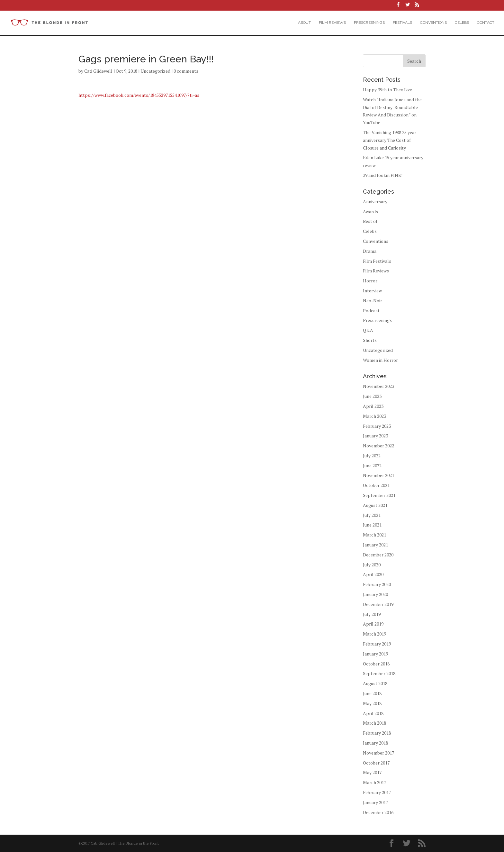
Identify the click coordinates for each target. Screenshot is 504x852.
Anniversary (375, 202)
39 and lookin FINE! (383, 175)
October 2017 (376, 763)
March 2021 (374, 535)
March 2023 (374, 416)
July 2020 (372, 565)
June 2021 (372, 525)
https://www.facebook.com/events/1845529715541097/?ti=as (139, 95)
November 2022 (378, 446)
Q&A (368, 330)
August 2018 (375, 683)
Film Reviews (332, 23)
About (304, 23)
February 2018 (377, 733)
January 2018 (375, 743)
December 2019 (378, 604)
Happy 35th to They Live (387, 90)
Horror (370, 281)
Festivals (402, 23)
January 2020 (375, 594)
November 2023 (378, 386)
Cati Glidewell (98, 71)
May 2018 (372, 703)
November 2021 (378, 475)
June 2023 (372, 396)
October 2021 (376, 485)
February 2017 (377, 792)
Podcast (371, 311)
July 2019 (372, 614)
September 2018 (379, 673)
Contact (486, 23)
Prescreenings (369, 23)
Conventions (433, 23)
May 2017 (372, 772)
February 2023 (377, 426)
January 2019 (375, 654)
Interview (372, 291)
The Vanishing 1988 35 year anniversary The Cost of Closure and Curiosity (390, 140)
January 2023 (375, 436)
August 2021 (375, 505)
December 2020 (378, 555)
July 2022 (372, 456)
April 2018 (373, 713)
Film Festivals (377, 261)
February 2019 (377, 644)
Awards (370, 211)
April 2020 (373, 574)
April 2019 (373, 624)
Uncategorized (155, 71)
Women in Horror (380, 360)
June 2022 (372, 466)
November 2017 (378, 753)
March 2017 (374, 782)
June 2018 (372, 693)
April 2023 (373, 406)
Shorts (370, 340)
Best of (370, 221)
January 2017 (375, 802)
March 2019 (374, 634)
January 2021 (375, 545)
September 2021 (379, 495)
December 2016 (378, 812)
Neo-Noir (373, 301)
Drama (370, 251)
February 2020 (377, 584)
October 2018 (376, 664)
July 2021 (372, 515)
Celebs (462, 23)
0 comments (186, 71)
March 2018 (374, 723)
